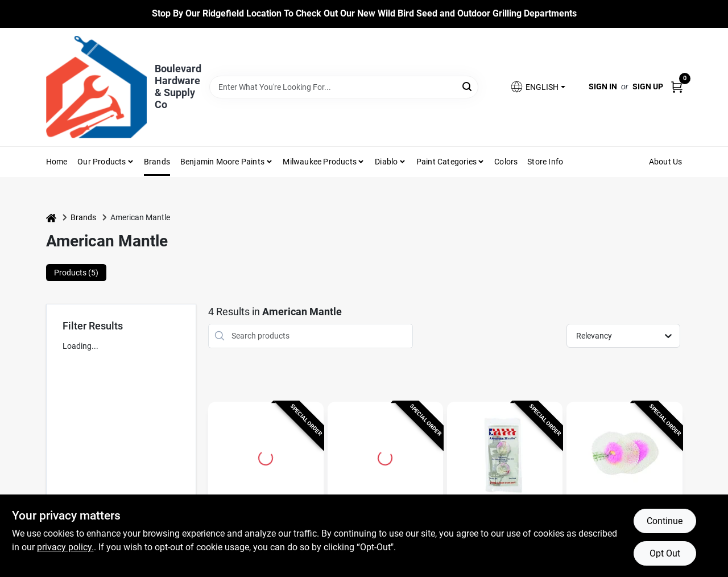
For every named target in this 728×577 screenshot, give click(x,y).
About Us (666, 162)
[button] (537, 87)
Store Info (545, 162)
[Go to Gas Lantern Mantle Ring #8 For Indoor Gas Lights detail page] (266, 456)
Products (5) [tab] (76, 273)
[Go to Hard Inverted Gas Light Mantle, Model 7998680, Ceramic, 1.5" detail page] (385, 456)
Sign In (603, 86)
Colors (506, 162)
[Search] (468, 86)
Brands (157, 162)
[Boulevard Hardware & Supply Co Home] (96, 87)
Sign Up (648, 86)
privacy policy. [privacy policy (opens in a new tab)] (65, 547)
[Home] (51, 218)
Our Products (102, 162)
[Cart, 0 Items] (677, 87)
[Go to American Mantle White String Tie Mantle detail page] (624, 456)
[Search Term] (344, 87)
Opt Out (665, 553)
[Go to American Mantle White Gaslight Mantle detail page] (505, 456)
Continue (665, 521)
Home (57, 162)
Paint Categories (446, 162)
